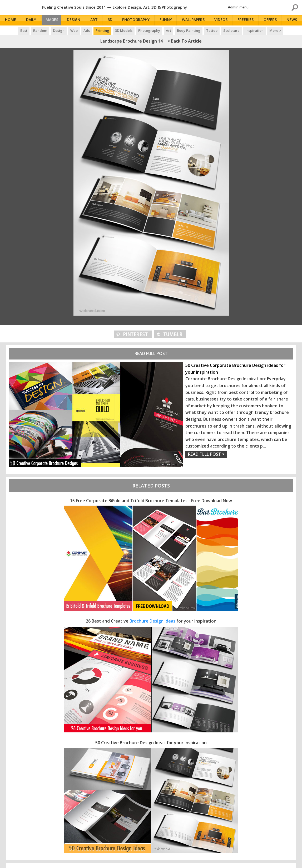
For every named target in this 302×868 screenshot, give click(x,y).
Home (11, 20)
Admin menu (238, 7)
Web (74, 30)
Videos (222, 20)
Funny (167, 20)
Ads (87, 30)
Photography (138, 20)
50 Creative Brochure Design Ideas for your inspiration (151, 743)
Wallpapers (195, 20)
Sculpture (231, 30)
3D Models (124, 30)
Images (53, 20)
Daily (31, 20)
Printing (102, 30)
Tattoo (212, 30)
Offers (271, 20)
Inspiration (254, 30)
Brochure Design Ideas (152, 621)
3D (112, 20)
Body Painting (189, 30)
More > (275, 30)
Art (96, 20)
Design (76, 20)
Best (24, 30)
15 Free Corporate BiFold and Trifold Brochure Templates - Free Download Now (151, 501)
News (293, 20)
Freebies (247, 20)
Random (40, 30)
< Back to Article (185, 41)
